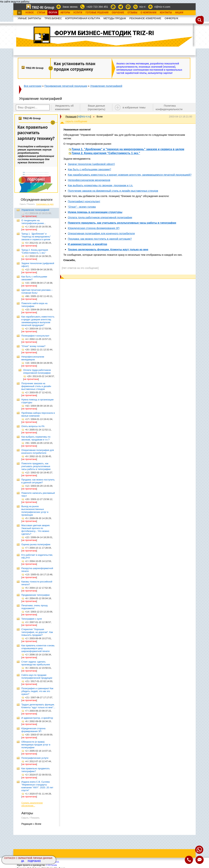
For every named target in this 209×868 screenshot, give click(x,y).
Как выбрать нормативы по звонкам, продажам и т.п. (100, 185)
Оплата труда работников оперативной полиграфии (37, 371)
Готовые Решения (97, 13)
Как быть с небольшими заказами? (89, 169)
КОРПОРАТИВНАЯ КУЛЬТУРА (83, 18)
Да (23, 861)
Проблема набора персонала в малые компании (38, 414)
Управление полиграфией (106, 86)
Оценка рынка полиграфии (36, 544)
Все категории (33, 86)
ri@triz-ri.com (162, 7)
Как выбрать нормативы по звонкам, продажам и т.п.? (36, 438)
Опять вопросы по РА (33, 426)
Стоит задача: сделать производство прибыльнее (36, 663)
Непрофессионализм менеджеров (33, 358)
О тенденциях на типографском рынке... (34, 222)
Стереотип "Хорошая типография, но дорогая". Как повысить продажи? (37, 632)
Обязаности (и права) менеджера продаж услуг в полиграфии (36, 745)
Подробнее (34, 861)
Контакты (166, 13)
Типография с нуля (32, 619)
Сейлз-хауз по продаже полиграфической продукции (37, 676)
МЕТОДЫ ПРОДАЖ (115, 18)
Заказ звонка (70, 7)
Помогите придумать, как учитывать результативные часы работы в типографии (36, 466)
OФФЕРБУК (172, 18)
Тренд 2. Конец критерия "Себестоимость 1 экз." (35, 251)
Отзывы (132, 13)
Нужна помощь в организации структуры (95, 212)
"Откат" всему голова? (33, 346)
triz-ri (142, 7)
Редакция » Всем (31, 824)
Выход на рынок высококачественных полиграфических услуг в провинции (35, 511)
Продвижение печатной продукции (66, 86)
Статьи (41, 13)
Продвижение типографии (35, 595)
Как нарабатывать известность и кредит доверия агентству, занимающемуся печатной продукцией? (130, 175)
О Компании (149, 13)
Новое (30, 13)
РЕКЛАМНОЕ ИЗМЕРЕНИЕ (145, 18)
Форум (53, 13)
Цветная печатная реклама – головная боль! (37, 291)
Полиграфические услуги (35, 758)
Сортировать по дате (45, 204)
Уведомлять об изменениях (64, 107)
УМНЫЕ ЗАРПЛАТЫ (29, 18)
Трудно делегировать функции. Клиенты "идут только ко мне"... (38, 706)
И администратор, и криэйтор (37, 718)
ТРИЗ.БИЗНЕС (53, 18)
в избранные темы (134, 107)
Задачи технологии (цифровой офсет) (91, 164)
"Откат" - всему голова (82, 207)
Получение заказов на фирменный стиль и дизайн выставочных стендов (36, 386)
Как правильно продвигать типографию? (36, 770)
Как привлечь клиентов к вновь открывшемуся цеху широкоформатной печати (38, 648)
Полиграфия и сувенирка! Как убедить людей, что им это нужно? (37, 691)
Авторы (65, 13)
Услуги (78, 13)
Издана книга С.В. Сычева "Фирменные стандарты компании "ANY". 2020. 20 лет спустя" (37, 786)
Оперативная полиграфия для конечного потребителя (38, 452)
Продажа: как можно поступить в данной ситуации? (38, 481)
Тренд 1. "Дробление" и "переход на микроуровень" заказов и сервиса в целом (36, 237)
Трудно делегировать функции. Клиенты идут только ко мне (108, 249)
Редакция (71, 117)
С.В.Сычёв (52, 865)
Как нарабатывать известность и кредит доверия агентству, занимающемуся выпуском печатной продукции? (38, 321)
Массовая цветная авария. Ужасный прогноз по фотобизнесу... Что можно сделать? (36, 530)
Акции (179, 13)
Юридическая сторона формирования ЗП (33, 730)
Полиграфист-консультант (35, 336)
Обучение (118, 13)
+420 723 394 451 (97, 7)
